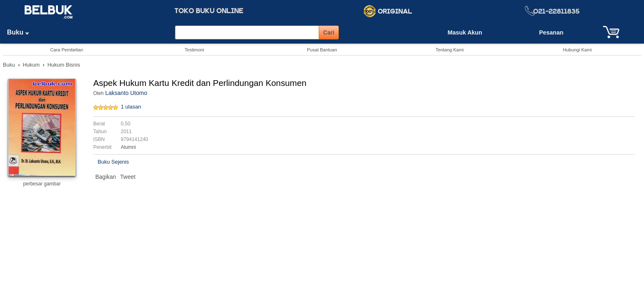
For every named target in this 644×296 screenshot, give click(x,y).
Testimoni (194, 50)
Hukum (31, 65)
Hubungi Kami (577, 50)
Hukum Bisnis (63, 65)
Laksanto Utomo (126, 93)
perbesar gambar (42, 184)
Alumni (128, 147)
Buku (21, 32)
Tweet (128, 177)
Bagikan (106, 177)
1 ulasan (131, 107)
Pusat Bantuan (322, 50)
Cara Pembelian (67, 50)
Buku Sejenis (113, 162)
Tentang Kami (450, 50)
